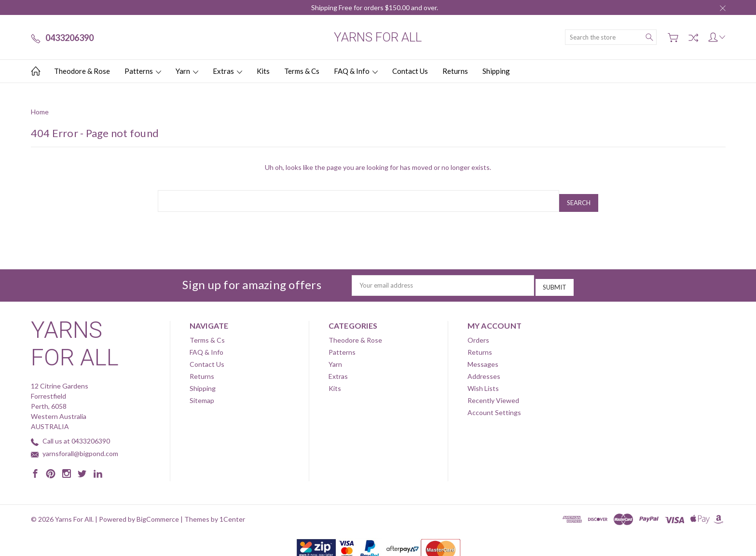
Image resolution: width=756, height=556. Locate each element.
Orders (478, 333)
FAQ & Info (356, 71)
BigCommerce (158, 512)
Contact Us (410, 71)
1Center (232, 512)
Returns (455, 71)
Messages (483, 357)
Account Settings (494, 406)
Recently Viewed (493, 394)
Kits (263, 71)
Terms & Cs (302, 71)
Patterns (143, 71)
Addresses (484, 369)
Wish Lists (483, 382)
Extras (227, 71)
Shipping (496, 71)
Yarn (187, 71)
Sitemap (202, 394)
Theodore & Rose (82, 71)
